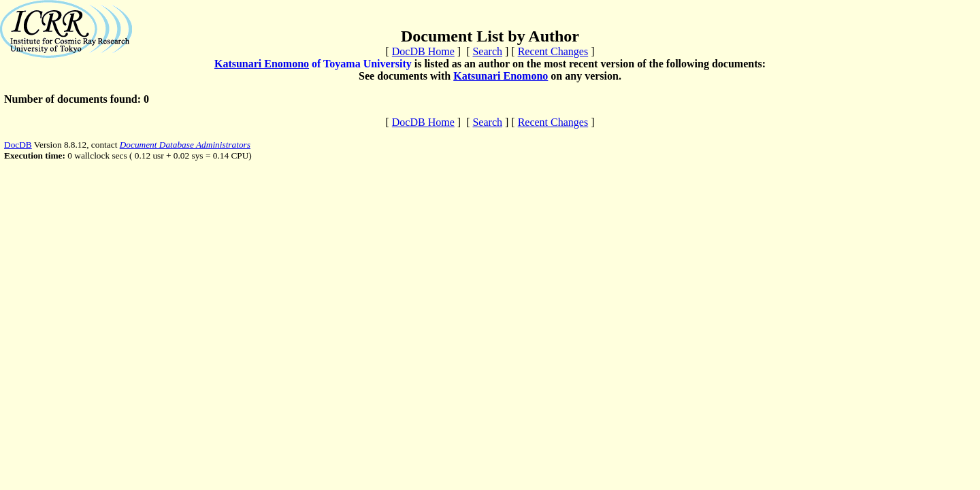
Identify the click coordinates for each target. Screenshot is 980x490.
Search (487, 51)
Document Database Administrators (185, 145)
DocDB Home (423, 51)
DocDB (18, 145)
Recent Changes (553, 51)
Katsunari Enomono (262, 64)
